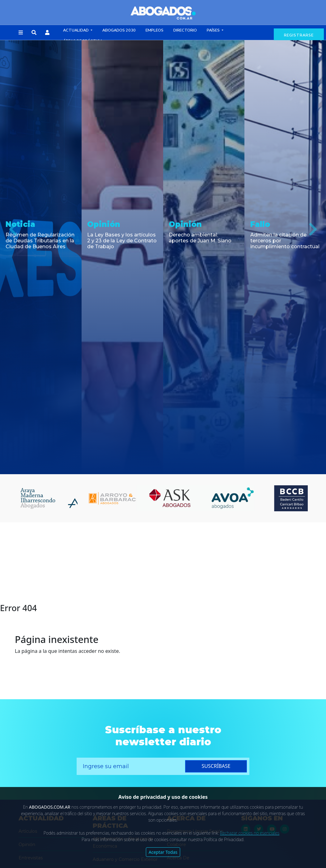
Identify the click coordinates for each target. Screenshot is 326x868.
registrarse (299, 35)
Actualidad (76, 30)
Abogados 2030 (119, 30)
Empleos (155, 30)
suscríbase (216, 766)
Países (214, 30)
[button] (21, 33)
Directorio (185, 30)
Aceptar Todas (163, 852)
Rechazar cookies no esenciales (250, 833)
